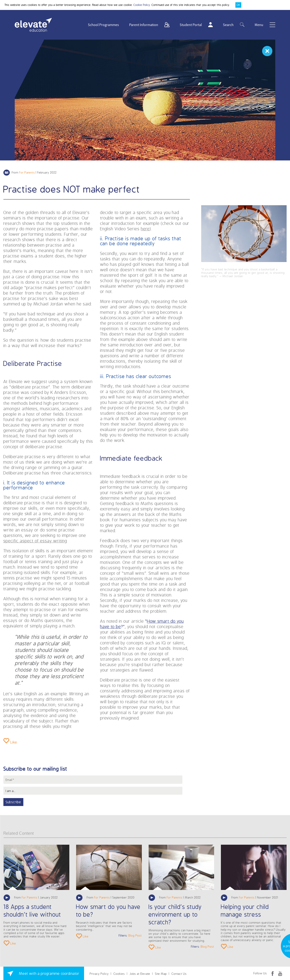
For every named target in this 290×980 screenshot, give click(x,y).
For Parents (27, 172)
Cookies (119, 974)
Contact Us (179, 974)
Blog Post (135, 935)
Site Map (161, 974)
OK (238, 5)
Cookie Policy (142, 5)
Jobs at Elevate (140, 974)
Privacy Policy (99, 974)
